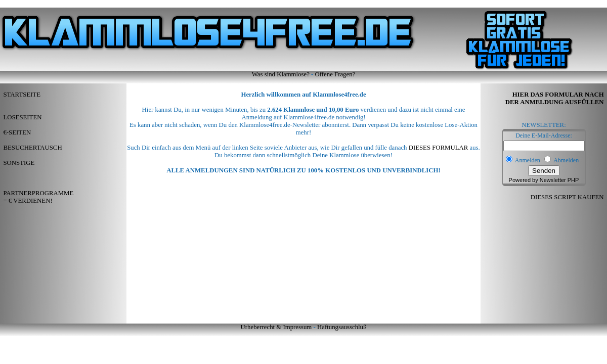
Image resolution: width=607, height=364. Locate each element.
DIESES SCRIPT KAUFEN (569, 197)
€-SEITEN (17, 132)
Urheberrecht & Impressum (276, 327)
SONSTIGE (19, 163)
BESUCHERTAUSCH (32, 148)
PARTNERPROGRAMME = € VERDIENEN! (37, 197)
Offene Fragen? (335, 74)
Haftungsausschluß (342, 327)
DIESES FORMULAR (439, 148)
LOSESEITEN (22, 117)
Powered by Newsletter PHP (544, 180)
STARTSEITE (22, 95)
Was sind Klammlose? (281, 74)
